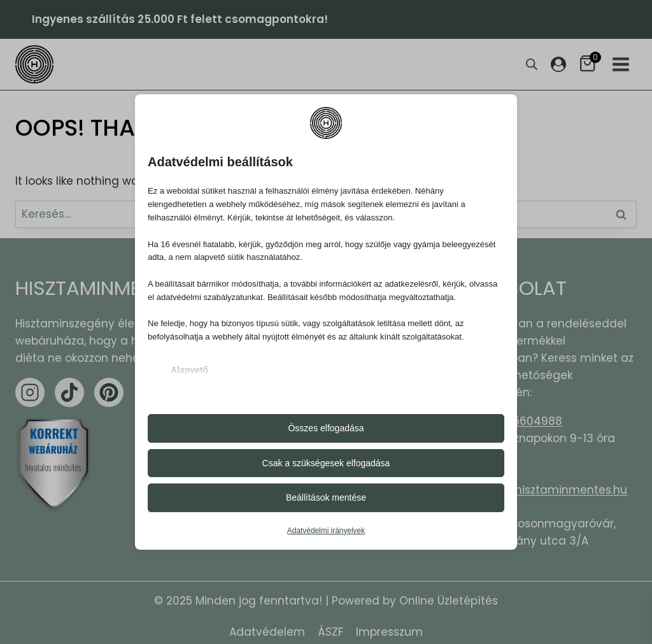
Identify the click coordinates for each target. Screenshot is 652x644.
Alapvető (189, 370)
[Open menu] (621, 64)
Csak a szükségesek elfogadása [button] (326, 463)
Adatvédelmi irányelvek (326, 531)
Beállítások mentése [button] (326, 497)
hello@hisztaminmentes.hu (553, 490)
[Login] (558, 64)
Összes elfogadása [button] (326, 428)
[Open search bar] (532, 64)
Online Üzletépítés (449, 601)
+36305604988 (520, 421)
